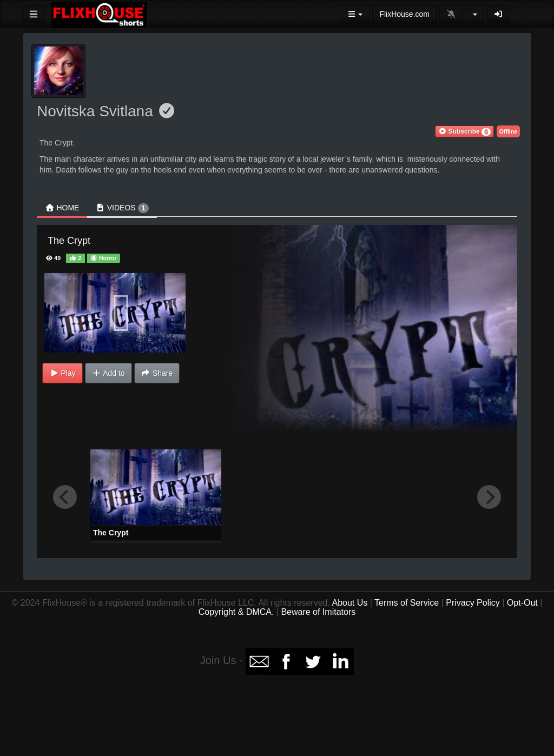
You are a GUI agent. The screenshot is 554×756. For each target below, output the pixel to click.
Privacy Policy (473, 603)
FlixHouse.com (404, 14)
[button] (464, 131)
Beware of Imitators (318, 612)
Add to (108, 373)
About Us (349, 603)
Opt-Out (522, 603)
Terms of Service (407, 603)
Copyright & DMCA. (236, 612)
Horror (104, 258)
